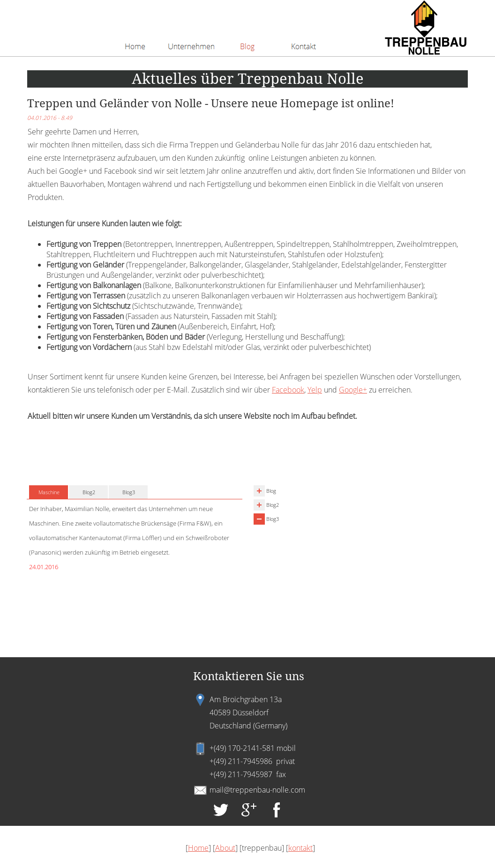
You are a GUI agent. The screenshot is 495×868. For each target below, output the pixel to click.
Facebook (288, 390)
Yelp (315, 390)
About (225, 848)
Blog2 (273, 505)
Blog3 (273, 519)
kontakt (300, 848)
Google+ (353, 390)
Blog (271, 491)
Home (198, 848)
